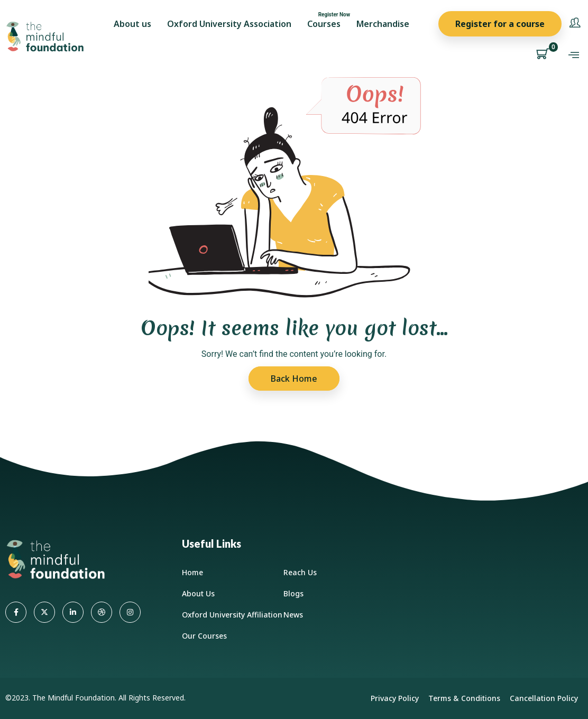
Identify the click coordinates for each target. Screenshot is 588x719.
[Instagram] (130, 612)
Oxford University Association (229, 24)
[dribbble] (102, 612)
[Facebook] (16, 612)
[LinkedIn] (73, 612)
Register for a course (500, 24)
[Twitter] (44, 612)
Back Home (294, 379)
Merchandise (383, 24)
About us (132, 24)
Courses (324, 24)
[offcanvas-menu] (574, 55)
